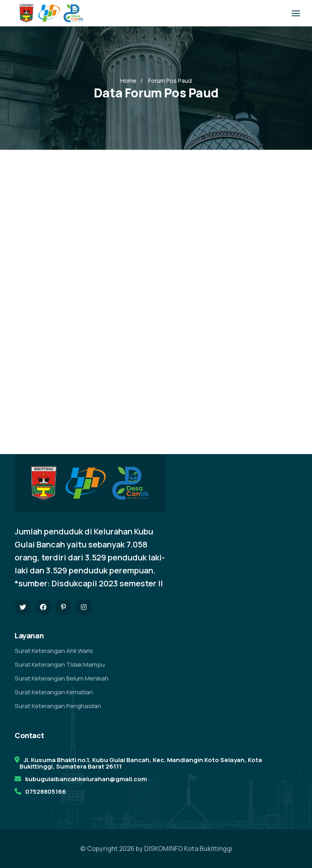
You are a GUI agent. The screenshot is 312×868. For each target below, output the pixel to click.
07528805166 (46, 792)
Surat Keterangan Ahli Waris (54, 651)
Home (128, 81)
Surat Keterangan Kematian (54, 692)
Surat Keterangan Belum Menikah (62, 678)
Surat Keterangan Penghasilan (58, 706)
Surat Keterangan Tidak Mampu (60, 664)
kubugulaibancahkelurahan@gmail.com (86, 779)
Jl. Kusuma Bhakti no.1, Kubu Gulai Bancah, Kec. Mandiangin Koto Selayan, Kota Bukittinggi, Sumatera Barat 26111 (141, 763)
